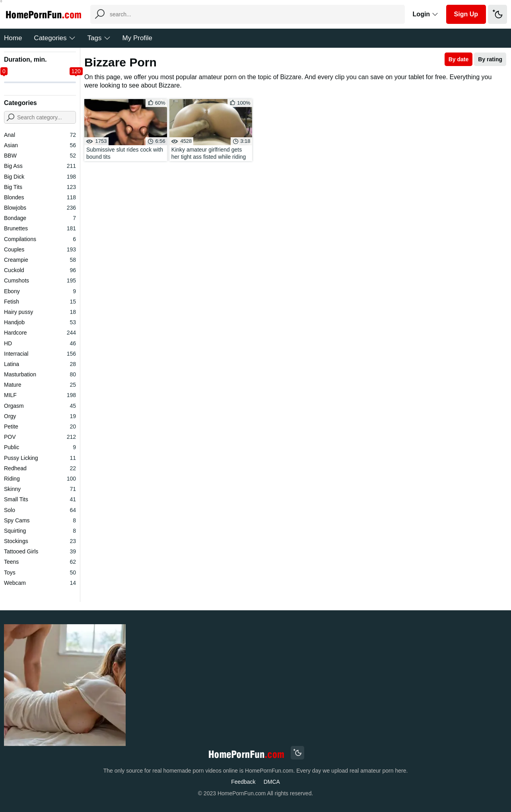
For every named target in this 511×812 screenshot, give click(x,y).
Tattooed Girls (40, 551)
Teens (40, 562)
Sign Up (466, 14)
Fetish (40, 302)
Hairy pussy (40, 312)
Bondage (40, 218)
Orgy (40, 416)
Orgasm (40, 406)
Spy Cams (40, 520)
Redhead (40, 468)
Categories (54, 38)
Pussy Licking (40, 458)
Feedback (243, 782)
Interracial (40, 354)
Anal (40, 135)
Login (426, 14)
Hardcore (40, 333)
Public (40, 447)
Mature (40, 385)
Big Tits (40, 187)
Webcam (40, 583)
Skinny (40, 489)
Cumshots (40, 280)
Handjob (40, 322)
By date (459, 59)
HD (40, 343)
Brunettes (40, 228)
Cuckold (40, 270)
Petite (40, 426)
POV (40, 437)
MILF (40, 395)
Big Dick (40, 177)
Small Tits (40, 499)
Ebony (40, 291)
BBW (40, 156)
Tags (99, 38)
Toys (40, 572)
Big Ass (40, 166)
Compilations (40, 239)
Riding (40, 479)
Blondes (40, 197)
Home (13, 38)
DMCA (272, 782)
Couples (40, 249)
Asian (40, 145)
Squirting (40, 531)
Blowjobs (40, 208)
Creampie (40, 260)
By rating (490, 59)
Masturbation (40, 374)
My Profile (138, 38)
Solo (40, 510)
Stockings (40, 541)
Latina (40, 364)
